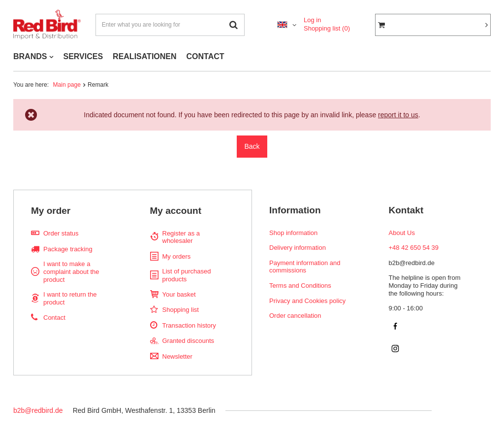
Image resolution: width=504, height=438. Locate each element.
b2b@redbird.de (38, 410)
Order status (61, 233)
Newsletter (177, 356)
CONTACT (205, 56)
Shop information (293, 233)
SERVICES (83, 56)
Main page (67, 85)
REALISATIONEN (144, 56)
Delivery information (298, 248)
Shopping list (327, 28)
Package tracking (68, 249)
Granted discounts (189, 341)
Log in (312, 20)
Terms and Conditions (300, 286)
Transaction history (189, 325)
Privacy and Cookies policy (307, 301)
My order (51, 211)
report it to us (398, 115)
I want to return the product (70, 298)
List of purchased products (187, 275)
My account (176, 211)
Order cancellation (295, 316)
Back (252, 146)
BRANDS (30, 56)
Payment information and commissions (305, 267)
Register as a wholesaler (181, 237)
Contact (54, 318)
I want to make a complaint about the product (71, 271)
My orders (177, 256)
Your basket (179, 294)
